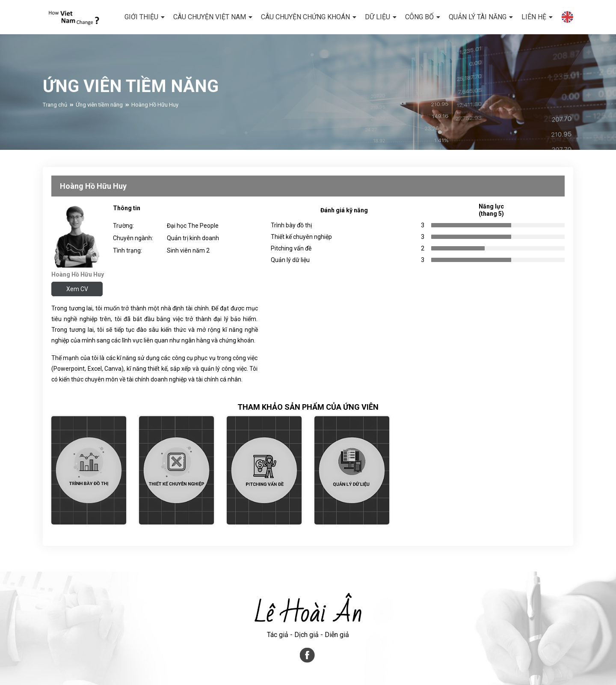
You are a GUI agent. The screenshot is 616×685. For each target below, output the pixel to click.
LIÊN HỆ (534, 17)
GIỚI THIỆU (141, 17)
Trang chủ (55, 109)
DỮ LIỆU (378, 17)
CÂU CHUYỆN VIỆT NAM (210, 17)
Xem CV (77, 289)
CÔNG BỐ (419, 17)
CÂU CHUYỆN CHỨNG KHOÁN (305, 17)
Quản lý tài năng (478, 17)
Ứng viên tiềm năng (99, 109)
